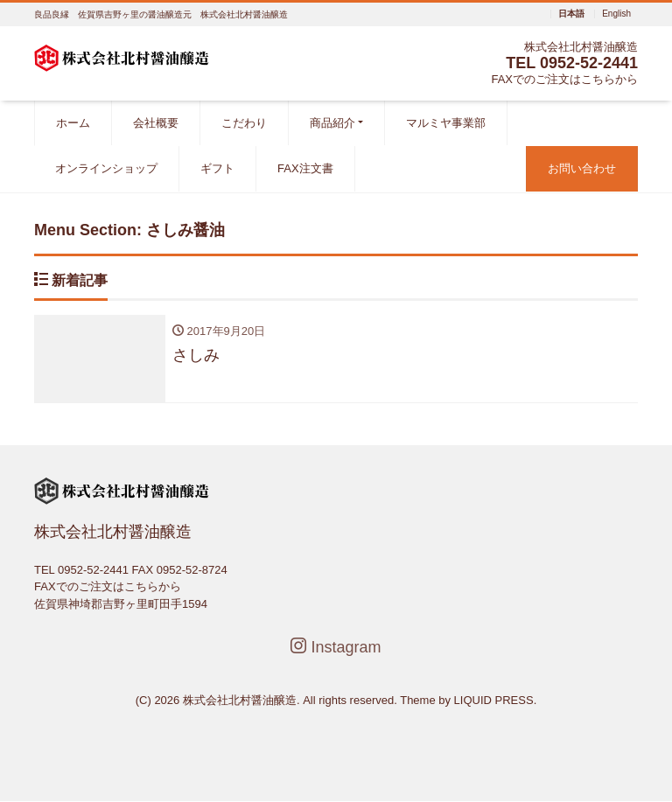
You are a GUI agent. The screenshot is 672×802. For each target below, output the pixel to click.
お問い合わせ (582, 168)
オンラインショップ (106, 168)
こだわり (244, 123)
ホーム (73, 123)
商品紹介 (332, 123)
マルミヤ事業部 (446, 123)
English (616, 14)
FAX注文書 (305, 168)
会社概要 (156, 123)
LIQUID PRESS (494, 700)
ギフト (217, 168)
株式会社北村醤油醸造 (240, 700)
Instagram (336, 647)
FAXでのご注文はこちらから (564, 79)
